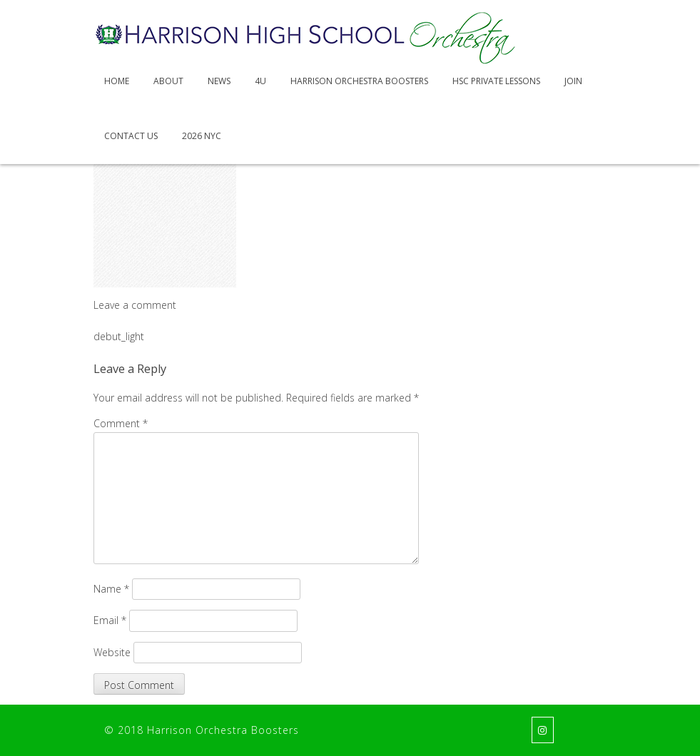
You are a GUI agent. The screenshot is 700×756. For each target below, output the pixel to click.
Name (111, 589)
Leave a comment (135, 305)
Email (110, 620)
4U (260, 81)
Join (573, 81)
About (168, 81)
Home (117, 81)
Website (112, 652)
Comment (121, 423)
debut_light (119, 336)
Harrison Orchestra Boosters (359, 81)
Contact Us (131, 136)
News (219, 81)
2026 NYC (202, 136)
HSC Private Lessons (496, 81)
